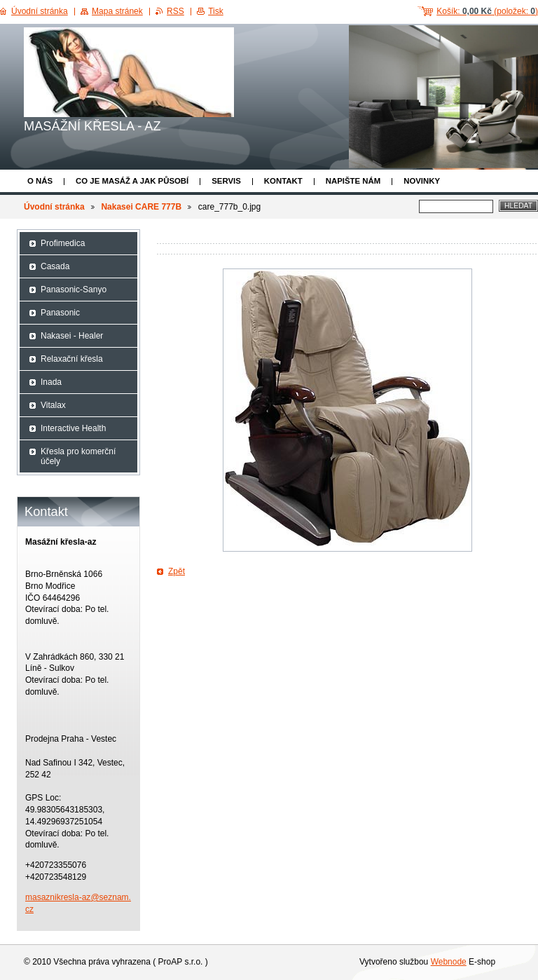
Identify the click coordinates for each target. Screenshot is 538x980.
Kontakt (283, 181)
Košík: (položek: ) (487, 11)
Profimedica (63, 243)
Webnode (449, 962)
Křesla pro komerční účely (78, 456)
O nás (40, 181)
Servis (226, 181)
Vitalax (53, 405)
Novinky (422, 181)
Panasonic (60, 313)
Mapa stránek (117, 11)
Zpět (177, 571)
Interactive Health (73, 428)
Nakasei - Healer (72, 336)
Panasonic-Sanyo (74, 290)
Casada (55, 266)
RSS (175, 11)
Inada (51, 382)
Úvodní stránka (54, 207)
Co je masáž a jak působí (132, 181)
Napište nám (353, 181)
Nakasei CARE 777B (141, 207)
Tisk (216, 11)
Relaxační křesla (72, 359)
